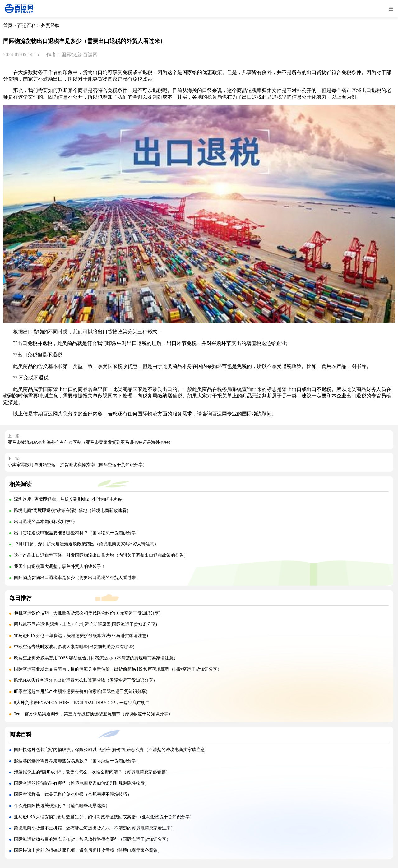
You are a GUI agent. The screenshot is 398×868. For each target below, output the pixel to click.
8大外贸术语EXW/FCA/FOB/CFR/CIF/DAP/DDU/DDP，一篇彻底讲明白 (83, 703)
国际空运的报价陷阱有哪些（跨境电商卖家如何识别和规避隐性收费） (81, 783)
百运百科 (27, 26)
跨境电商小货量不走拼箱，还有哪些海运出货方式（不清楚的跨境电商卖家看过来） (95, 828)
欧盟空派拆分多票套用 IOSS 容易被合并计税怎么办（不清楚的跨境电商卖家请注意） (96, 658)
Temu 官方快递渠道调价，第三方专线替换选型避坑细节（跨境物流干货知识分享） (93, 714)
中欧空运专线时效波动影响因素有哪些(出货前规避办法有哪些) (74, 647)
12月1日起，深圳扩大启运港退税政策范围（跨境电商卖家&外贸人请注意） (86, 544)
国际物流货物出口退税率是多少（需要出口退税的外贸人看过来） (77, 578)
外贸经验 (50, 26)
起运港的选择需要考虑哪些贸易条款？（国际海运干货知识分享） (77, 761)
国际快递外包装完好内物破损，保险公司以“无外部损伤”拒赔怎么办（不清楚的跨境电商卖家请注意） (112, 750)
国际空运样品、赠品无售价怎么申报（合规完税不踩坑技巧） (73, 794)
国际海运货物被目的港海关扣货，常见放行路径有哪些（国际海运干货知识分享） (92, 839)
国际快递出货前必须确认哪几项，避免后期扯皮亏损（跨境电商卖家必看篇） (88, 850)
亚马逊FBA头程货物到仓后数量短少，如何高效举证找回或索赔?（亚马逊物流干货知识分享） (104, 817)
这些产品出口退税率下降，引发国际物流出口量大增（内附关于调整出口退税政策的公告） (101, 555)
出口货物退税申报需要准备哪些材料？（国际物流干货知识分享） (77, 533)
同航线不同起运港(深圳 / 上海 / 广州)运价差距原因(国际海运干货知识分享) (86, 624)
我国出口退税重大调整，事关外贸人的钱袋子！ (60, 566)
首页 (8, 26)
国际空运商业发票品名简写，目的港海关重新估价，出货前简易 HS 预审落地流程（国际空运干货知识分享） (118, 669)
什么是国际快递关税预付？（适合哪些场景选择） (62, 806)
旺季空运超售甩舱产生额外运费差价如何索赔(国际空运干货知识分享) (81, 692)
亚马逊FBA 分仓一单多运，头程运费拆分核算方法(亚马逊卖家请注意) (81, 636)
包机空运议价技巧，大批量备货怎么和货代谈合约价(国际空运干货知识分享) (87, 613)
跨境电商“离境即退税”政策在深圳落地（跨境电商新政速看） (72, 511)
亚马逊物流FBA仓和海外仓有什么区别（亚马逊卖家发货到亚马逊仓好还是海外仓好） (90, 442)
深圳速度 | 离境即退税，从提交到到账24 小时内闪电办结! (69, 499)
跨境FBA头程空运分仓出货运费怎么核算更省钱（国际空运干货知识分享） (86, 680)
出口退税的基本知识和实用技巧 (44, 522)
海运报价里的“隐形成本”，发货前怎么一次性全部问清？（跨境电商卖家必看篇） (92, 772)
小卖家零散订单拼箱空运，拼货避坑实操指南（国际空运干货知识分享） (77, 465)
